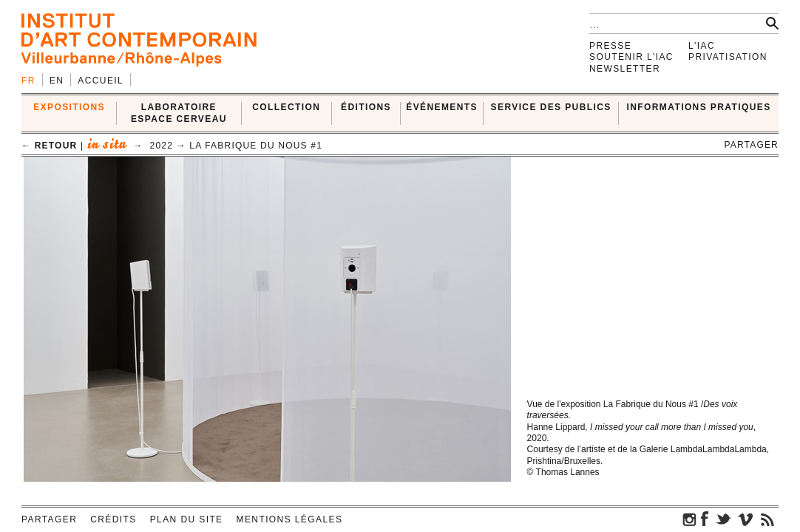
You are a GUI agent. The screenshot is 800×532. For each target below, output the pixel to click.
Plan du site (187, 519)
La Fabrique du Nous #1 (256, 146)
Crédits (113, 519)
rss (767, 519)
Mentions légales (290, 519)
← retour (49, 146)
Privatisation (728, 57)
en (57, 81)
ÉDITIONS (366, 107)
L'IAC (702, 46)
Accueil (101, 81)
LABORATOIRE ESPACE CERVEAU (179, 113)
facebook (705, 519)
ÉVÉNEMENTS (442, 107)
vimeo (745, 519)
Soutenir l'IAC (631, 57)
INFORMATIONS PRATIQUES (699, 107)
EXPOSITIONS (69, 107)
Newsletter (625, 69)
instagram (690, 519)
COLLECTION (286, 107)
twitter (723, 519)
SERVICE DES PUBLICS (551, 107)
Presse (610, 46)
